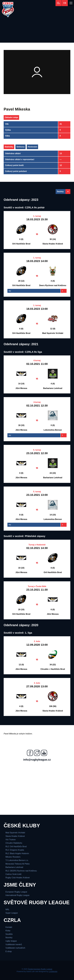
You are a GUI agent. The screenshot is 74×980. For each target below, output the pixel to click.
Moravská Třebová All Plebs (18, 864)
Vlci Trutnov (11, 840)
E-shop (9, 951)
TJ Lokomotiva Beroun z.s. (17, 860)
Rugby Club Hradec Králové (18, 878)
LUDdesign (53, 971)
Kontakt (9, 927)
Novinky (9, 938)
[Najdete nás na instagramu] (37, 753)
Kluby (8, 931)
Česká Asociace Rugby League (40, 969)
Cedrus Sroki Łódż (14, 874)
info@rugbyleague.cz (37, 760)
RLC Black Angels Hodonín (17, 853)
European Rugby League (16, 892)
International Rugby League (17, 895)
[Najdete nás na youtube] (44, 753)
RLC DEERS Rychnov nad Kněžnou (21, 871)
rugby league (11, 941)
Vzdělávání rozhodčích (15, 948)
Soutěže (9, 934)
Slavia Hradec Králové (15, 836)
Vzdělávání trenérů (14, 944)
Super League (12, 913)
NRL (7, 910)
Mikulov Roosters (13, 857)
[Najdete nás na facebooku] (30, 753)
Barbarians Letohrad (14, 867)
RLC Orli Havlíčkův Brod (16, 847)
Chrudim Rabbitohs (14, 843)
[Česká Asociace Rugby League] (8, 10)
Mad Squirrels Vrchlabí (15, 833)
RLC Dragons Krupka (15, 850)
